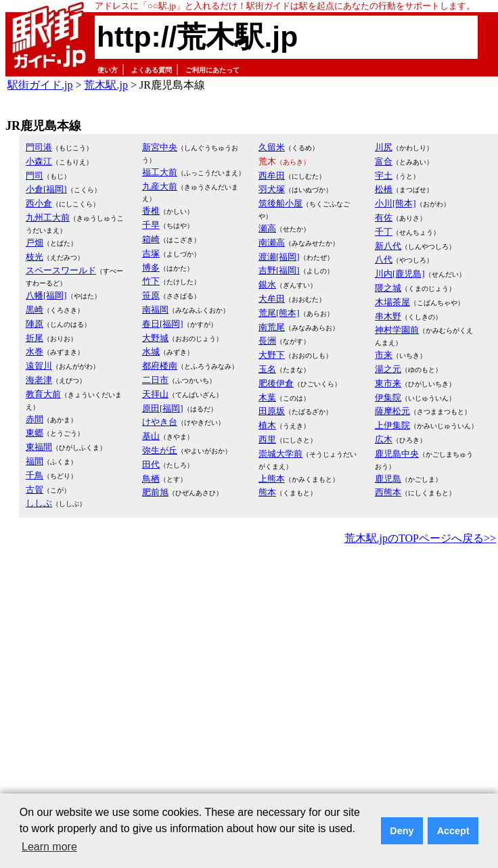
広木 (384, 439)
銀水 (267, 284)
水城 (151, 351)
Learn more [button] (49, 847)
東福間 (39, 447)
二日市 (155, 380)
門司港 (39, 147)
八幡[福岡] (46, 295)
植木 (267, 425)
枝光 (35, 257)
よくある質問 (152, 70)
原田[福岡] (163, 408)
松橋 (384, 189)
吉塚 (151, 253)
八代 (384, 259)
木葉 (267, 397)
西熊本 (388, 492)
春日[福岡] (163, 324)
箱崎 (151, 239)
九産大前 (160, 186)
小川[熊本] (395, 203)
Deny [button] (402, 831)
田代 (151, 464)
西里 (267, 439)
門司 (35, 176)
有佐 (384, 218)
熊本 (267, 492)
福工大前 (160, 172)
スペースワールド (61, 270)
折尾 (35, 338)
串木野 (388, 316)
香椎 (151, 211)
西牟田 (272, 176)
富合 (384, 161)
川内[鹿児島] (400, 274)
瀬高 (267, 228)
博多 (151, 268)
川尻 (384, 147)
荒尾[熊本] (279, 313)
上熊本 (272, 479)
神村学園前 (397, 330)
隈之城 (388, 288)
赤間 (35, 419)
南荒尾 (272, 327)
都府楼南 (160, 366)
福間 (35, 461)
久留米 (272, 147)
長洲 (267, 341)
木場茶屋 (392, 302)
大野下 (272, 355)
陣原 (35, 324)
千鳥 (35, 475)
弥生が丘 (160, 450)
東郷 (35, 433)
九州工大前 (48, 218)
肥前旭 (155, 492)
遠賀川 (39, 366)
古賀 (35, 489)
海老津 (39, 380)
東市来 (388, 383)
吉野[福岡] (279, 270)
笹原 (151, 295)
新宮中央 (160, 147)
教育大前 (43, 394)
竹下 (151, 281)
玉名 (267, 369)
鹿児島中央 (397, 454)
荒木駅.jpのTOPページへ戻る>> (420, 538)
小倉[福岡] (46, 189)
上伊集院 (392, 425)
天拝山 (155, 394)
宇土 (384, 176)
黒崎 (35, 310)
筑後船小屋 (280, 203)
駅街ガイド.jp (40, 85)
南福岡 (155, 310)
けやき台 (160, 422)
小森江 (39, 161)
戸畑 (35, 243)
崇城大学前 (280, 454)
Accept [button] (453, 831)
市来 (384, 355)
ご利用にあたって (212, 70)
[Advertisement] (127, 682)
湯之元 (388, 369)
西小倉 (39, 203)
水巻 (35, 351)
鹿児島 (388, 479)
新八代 (388, 246)
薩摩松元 (392, 411)
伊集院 (388, 397)
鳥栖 (151, 479)
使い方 (108, 70)
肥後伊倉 (276, 383)
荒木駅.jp (106, 85)
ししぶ (39, 503)
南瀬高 (272, 243)
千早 (151, 225)
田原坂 (272, 411)
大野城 (155, 338)
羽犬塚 (272, 189)
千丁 (384, 232)
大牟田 (272, 299)
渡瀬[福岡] (279, 257)
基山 (151, 436)
